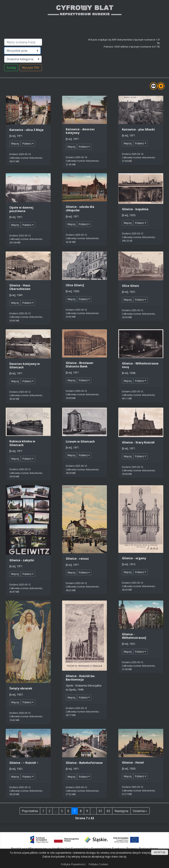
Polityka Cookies (98, 864)
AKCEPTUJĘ (160, 852)
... (56, 811)
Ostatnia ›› (140, 811)
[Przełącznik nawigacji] (84, 8)
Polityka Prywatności (73, 864)
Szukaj (11, 68)
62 (108, 811)
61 (100, 811)
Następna (121, 811)
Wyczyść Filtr (31, 68)
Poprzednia (30, 811)
